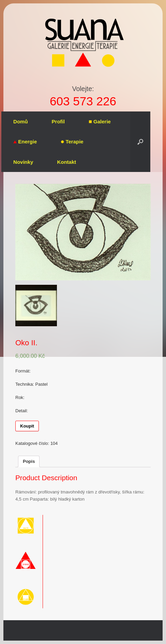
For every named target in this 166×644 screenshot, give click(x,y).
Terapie (72, 142)
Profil (58, 121)
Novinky (23, 162)
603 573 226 (83, 101)
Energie (25, 142)
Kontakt (66, 162)
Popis (29, 461)
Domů (21, 121)
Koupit (27, 426)
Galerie (100, 121)
